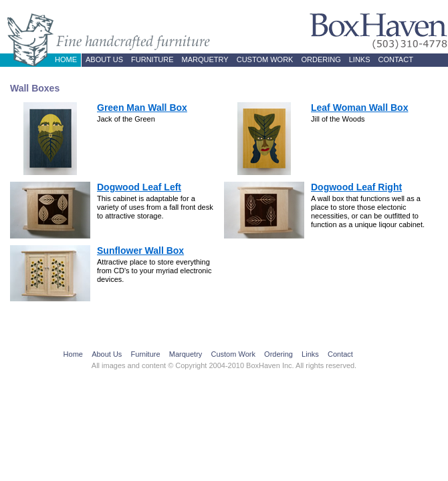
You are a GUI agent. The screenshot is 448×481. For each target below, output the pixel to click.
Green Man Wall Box (142, 108)
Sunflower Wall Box (140, 251)
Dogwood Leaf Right (356, 187)
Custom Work (265, 59)
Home (66, 59)
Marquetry (205, 59)
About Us (104, 59)
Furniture (152, 59)
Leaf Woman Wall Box (359, 108)
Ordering (321, 59)
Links (360, 59)
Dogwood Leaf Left (139, 187)
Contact (396, 59)
